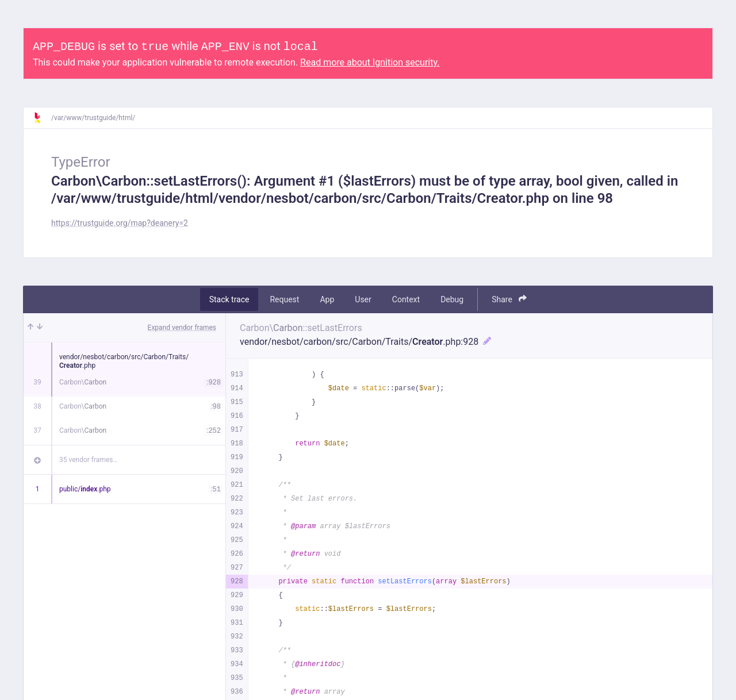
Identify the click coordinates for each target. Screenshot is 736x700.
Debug (452, 299)
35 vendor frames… (88, 460)
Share (509, 299)
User (363, 299)
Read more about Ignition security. (370, 62)
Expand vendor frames (182, 328)
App (327, 299)
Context (406, 299)
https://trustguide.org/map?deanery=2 (120, 223)
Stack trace (229, 299)
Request (284, 299)
